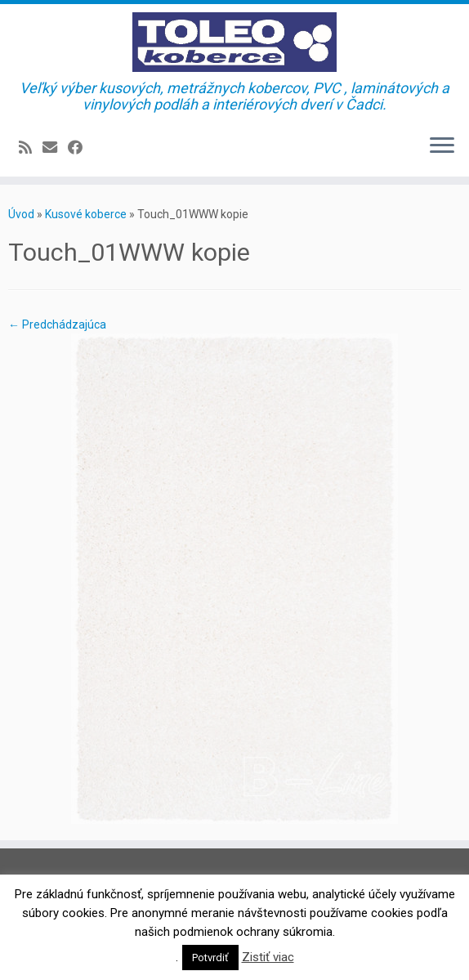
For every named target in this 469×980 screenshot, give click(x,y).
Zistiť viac (268, 957)
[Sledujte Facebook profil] (80, 148)
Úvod (21, 214)
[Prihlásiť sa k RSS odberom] (31, 148)
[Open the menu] (442, 147)
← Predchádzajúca (57, 324)
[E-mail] (55, 148)
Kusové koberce (86, 214)
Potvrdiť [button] (210, 958)
